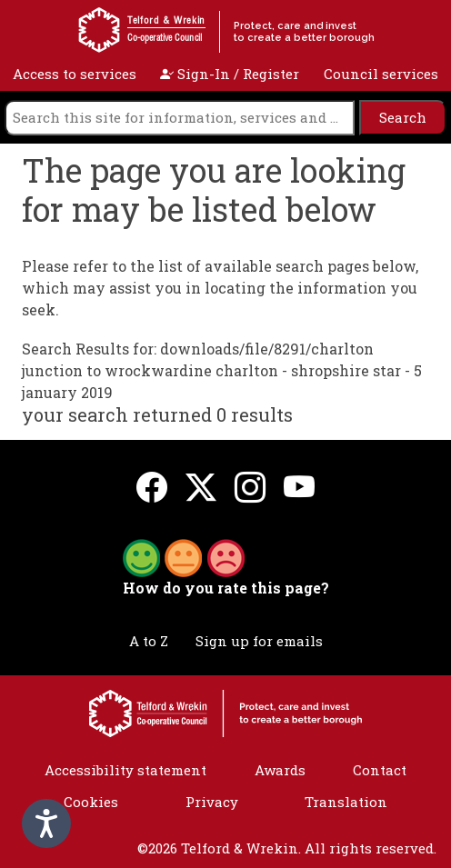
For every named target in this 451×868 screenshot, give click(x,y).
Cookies (91, 802)
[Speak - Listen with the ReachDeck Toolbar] (46, 823)
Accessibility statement (125, 770)
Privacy (212, 802)
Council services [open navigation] (381, 74)
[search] (180, 118)
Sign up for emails (259, 641)
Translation (346, 802)
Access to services (75, 74)
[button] (184, 556)
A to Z (149, 641)
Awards (280, 770)
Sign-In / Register (230, 74)
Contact (380, 770)
